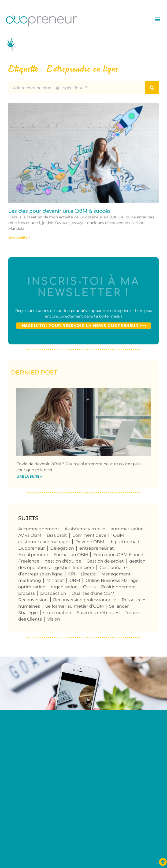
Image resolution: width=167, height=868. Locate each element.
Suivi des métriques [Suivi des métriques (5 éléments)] (98, 613)
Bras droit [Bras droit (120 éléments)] (57, 535)
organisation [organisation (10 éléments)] (64, 587)
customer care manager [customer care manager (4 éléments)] (44, 542)
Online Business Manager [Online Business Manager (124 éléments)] (113, 580)
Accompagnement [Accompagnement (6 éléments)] (39, 529)
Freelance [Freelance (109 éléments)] (29, 561)
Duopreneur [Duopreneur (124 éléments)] (31, 548)
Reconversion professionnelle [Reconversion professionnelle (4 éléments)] (85, 600)
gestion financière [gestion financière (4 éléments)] (75, 568)
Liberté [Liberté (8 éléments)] (88, 574)
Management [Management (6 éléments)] (116, 574)
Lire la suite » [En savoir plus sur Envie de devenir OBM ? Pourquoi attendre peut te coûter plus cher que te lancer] (29, 476)
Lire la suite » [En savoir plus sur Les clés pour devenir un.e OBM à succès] (19, 237)
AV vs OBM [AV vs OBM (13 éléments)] (30, 535)
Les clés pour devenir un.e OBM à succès (60, 211)
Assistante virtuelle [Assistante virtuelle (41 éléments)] (85, 529)
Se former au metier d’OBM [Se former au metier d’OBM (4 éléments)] (75, 606)
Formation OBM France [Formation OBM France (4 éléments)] (118, 555)
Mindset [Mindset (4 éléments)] (55, 580)
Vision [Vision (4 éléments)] (54, 619)
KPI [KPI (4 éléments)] (72, 574)
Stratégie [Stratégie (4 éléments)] (28, 613)
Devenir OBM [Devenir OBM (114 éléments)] (90, 542)
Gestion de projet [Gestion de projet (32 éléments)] (105, 561)
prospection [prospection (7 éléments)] (53, 593)
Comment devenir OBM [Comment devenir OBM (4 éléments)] (98, 535)
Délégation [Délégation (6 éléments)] (62, 548)
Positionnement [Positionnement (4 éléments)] (119, 587)
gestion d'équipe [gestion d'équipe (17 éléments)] (63, 561)
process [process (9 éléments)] (27, 593)
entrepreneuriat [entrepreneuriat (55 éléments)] (97, 548)
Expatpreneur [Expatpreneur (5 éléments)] (33, 555)
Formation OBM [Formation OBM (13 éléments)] (71, 555)
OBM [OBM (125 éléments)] (75, 580)
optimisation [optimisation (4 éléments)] (32, 587)
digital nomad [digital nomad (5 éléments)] (124, 542)
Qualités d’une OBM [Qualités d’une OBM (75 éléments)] (93, 593)
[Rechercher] (152, 88)
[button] (157, 19)
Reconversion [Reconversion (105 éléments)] (33, 600)
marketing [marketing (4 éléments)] (30, 580)
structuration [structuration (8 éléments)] (57, 613)
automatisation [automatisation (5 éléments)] (127, 529)
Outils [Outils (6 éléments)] (89, 587)
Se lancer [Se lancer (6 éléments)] (119, 606)
